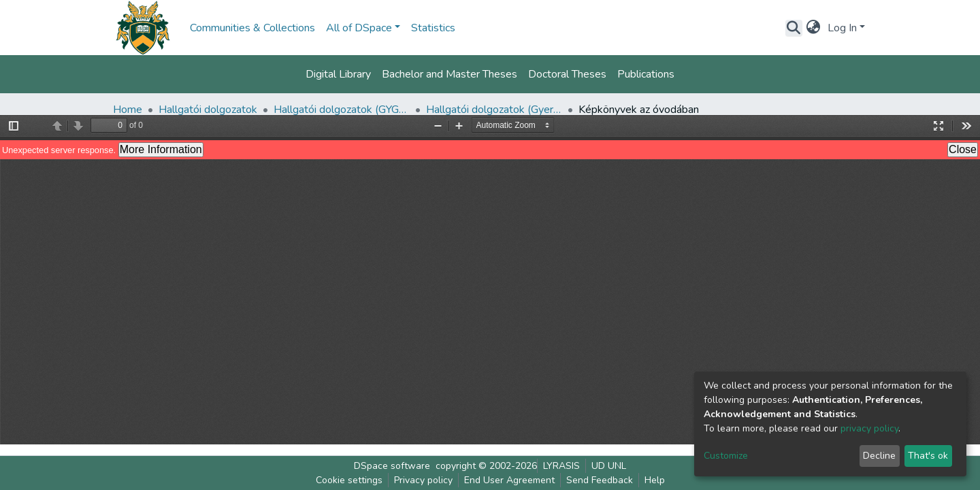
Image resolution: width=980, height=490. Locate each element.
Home (128, 110)
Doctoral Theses (567, 74)
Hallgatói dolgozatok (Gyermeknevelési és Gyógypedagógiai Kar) (494, 110)
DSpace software (392, 466)
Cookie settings (349, 480)
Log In (842, 28)
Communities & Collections (252, 28)
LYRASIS (561, 466)
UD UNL (609, 466)
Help (655, 480)
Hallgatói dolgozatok (208, 110)
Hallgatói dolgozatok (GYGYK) (342, 110)
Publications (646, 74)
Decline (879, 456)
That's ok (928, 456)
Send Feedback (600, 480)
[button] (814, 28)
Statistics (433, 28)
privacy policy (869, 428)
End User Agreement (509, 480)
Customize (726, 456)
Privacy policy (423, 480)
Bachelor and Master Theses (450, 74)
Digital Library (338, 74)
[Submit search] (794, 28)
